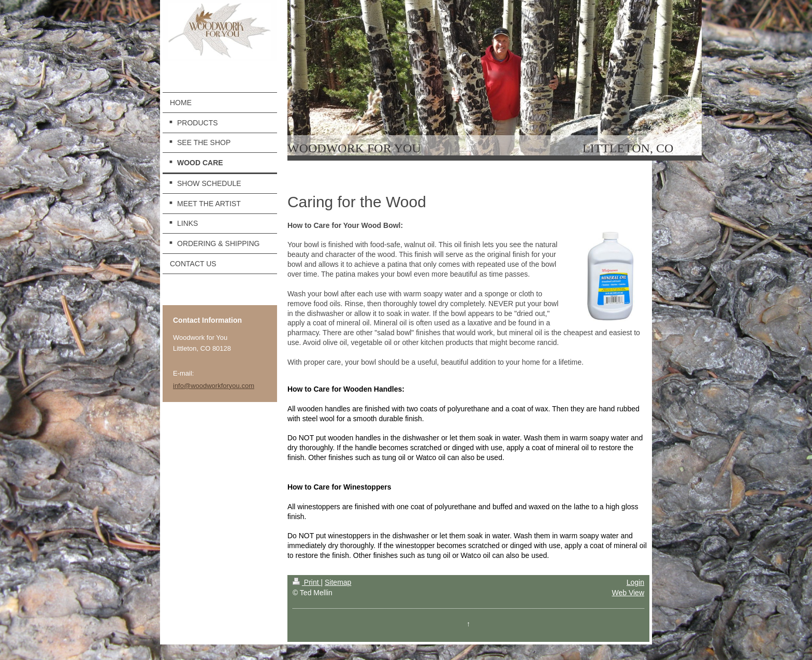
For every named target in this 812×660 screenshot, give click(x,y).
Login (635, 582)
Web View (628, 593)
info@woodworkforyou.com (214, 386)
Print (307, 582)
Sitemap (338, 582)
